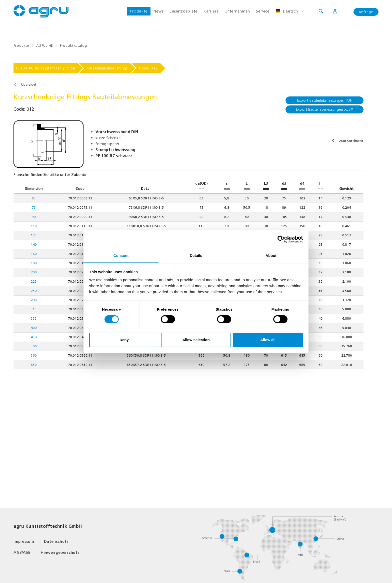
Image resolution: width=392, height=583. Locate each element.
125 (34, 235)
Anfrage (366, 12)
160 (34, 254)
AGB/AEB (22, 552)
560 (34, 355)
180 (34, 263)
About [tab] (271, 256)
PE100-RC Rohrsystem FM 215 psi (46, 68)
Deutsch (287, 11)
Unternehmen (237, 11)
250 (34, 291)
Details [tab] (196, 256)
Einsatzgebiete (183, 11)
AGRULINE (45, 46)
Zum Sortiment (351, 141)
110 (34, 226)
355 (34, 318)
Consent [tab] (121, 256)
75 (34, 208)
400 (34, 328)
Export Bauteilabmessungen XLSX (325, 109)
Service (263, 11)
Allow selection (196, 340)
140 (34, 245)
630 (34, 365)
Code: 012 (148, 68)
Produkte (139, 11)
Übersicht (29, 85)
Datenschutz (56, 541)
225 (34, 282)
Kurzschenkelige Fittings (107, 68)
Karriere (211, 11)
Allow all (268, 340)
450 (34, 337)
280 (34, 300)
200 (34, 272)
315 (34, 309)
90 (34, 217)
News (158, 11)
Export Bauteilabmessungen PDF (324, 100)
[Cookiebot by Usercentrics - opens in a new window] (281, 239)
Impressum (24, 541)
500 (34, 346)
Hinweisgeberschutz (60, 552)
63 (34, 198)
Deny (124, 340)
